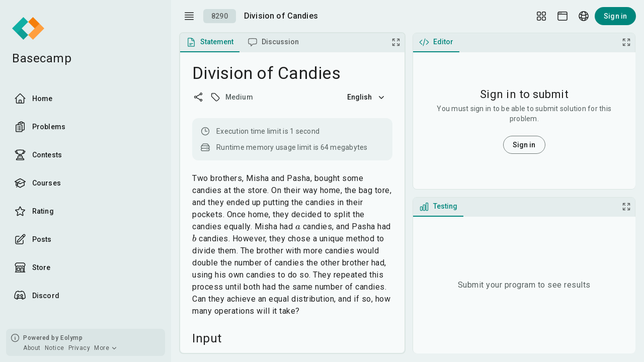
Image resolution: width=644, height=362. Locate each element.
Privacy (79, 348)
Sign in (615, 16)
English (367, 97)
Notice (55, 348)
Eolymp (71, 338)
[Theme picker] (562, 16)
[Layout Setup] (541, 16)
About (32, 348)
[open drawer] (189, 16)
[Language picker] (584, 16)
